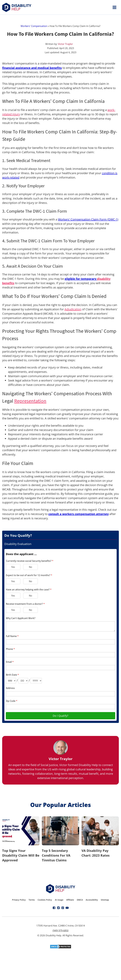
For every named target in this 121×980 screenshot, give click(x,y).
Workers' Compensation (34, 26)
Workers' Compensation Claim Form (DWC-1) (88, 219)
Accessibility (92, 900)
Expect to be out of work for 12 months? (29, 575)
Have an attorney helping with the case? (29, 590)
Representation (30, 401)
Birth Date (12, 675)
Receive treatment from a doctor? (25, 604)
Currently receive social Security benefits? (30, 561)
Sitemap (105, 900)
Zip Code (12, 701)
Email (10, 662)
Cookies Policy (45, 900)
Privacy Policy (19, 900)
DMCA (80, 900)
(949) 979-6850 (60, 931)
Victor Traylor (65, 44)
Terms (32, 900)
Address (10, 688)
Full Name (12, 636)
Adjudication (73, 309)
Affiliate (70, 900)
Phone (10, 649)
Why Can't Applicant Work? (21, 618)
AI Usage (59, 900)
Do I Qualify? (60, 716)
